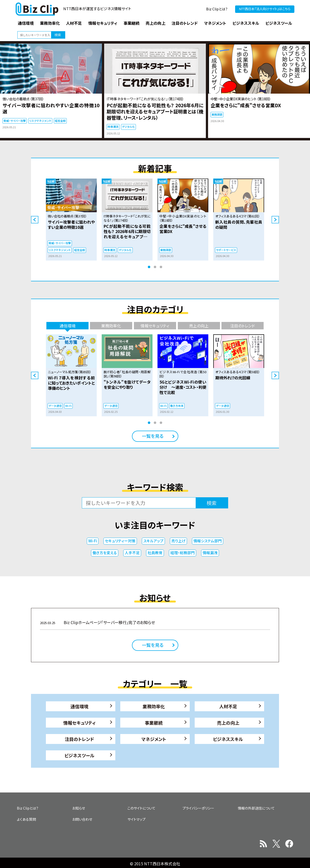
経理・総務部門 (183, 553)
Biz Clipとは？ (217, 9)
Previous (35, 220)
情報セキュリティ (79, 723)
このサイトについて (141, 808)
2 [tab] (155, 267)
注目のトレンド (79, 739)
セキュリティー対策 (120, 541)
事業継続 (154, 723)
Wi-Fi (93, 541)
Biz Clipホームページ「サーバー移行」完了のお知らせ (97, 622)
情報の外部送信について (256, 808)
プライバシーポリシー (198, 808)
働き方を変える (105, 553)
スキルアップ (153, 541)
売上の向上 (228, 723)
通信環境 (79, 706)
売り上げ (178, 541)
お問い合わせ (82, 819)
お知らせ (79, 808)
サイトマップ (137, 819)
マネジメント (154, 739)
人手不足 (132, 553)
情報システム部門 (208, 541)
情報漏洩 (210, 553)
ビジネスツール (79, 755)
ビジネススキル (228, 739)
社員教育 (155, 553)
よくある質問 (26, 819)
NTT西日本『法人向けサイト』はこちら (265, 9)
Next (275, 220)
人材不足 (228, 706)
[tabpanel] (71, 220)
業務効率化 (154, 706)
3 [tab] (161, 267)
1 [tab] (149, 267)
